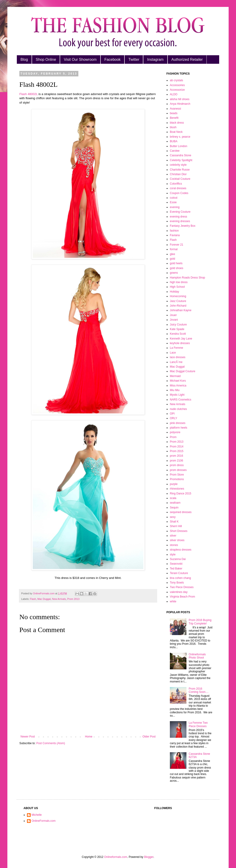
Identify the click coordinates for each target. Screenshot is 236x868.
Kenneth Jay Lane (181, 339)
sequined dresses (181, 512)
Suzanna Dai (178, 559)
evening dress (178, 217)
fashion (174, 231)
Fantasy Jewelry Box (183, 226)
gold (173, 259)
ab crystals (176, 80)
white (173, 601)
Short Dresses (179, 531)
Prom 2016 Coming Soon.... (199, 690)
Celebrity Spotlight (181, 160)
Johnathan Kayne (181, 310)
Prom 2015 (177, 451)
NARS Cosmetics (181, 400)
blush (173, 127)
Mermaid (175, 376)
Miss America (178, 386)
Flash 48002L (28, 94)
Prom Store (177, 475)
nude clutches (178, 409)
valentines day (179, 592)
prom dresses (178, 470)
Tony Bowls (177, 583)
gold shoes (177, 268)
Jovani (174, 320)
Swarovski (176, 564)
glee (173, 254)
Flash (33, 599)
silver (173, 536)
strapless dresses (181, 550)
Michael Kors (178, 381)
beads (174, 113)
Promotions (177, 479)
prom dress (177, 465)
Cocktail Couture (180, 179)
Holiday (174, 292)
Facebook (112, 60)
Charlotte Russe (180, 170)
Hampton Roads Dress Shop (187, 278)
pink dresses (178, 423)
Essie (173, 202)
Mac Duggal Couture (183, 371)
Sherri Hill (176, 526)
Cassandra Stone (181, 155)
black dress (177, 123)
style (173, 554)
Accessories (177, 85)
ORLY (174, 418)
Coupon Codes (179, 193)
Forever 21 (177, 245)
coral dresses (178, 188)
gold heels (176, 263)
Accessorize (177, 90)
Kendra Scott (178, 334)
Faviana (175, 235)
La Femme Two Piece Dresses (198, 724)
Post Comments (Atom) (51, 743)
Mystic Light (177, 395)
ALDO (174, 94)
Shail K (174, 522)
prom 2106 (176, 461)
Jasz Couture (178, 301)
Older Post (149, 737)
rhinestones (177, 489)
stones (174, 545)
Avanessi (175, 109)
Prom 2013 (73, 599)
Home (89, 737)
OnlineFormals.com (44, 821)
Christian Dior (178, 174)
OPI (172, 414)
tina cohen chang (180, 578)
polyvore (175, 432)
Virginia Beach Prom (182, 597)
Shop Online (46, 60)
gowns (174, 273)
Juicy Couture (178, 325)
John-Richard (178, 306)
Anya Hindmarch (180, 104)
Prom (173, 437)
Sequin (174, 508)
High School (177, 287)
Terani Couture (179, 573)
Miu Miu (175, 390)
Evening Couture (180, 212)
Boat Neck (176, 132)
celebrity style (178, 165)
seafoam (175, 503)
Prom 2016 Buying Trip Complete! (200, 622)
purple (174, 484)
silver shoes (177, 540)
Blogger (149, 857)
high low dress (179, 282)
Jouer (173, 315)
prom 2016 (176, 456)
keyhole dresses (180, 343)
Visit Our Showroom (80, 60)
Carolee (175, 151)
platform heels (178, 428)
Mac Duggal (44, 599)
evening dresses (180, 221)
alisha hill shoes (180, 99)
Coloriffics (176, 184)
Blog (24, 60)
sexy (173, 517)
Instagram (155, 60)
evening (175, 207)
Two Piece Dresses (182, 587)
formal (174, 249)
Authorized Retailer (187, 60)
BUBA (174, 141)
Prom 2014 (177, 447)
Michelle (37, 815)
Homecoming (178, 296)
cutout (174, 198)
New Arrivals (59, 599)
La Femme (176, 348)
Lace (173, 353)
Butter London (178, 146)
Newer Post (28, 737)
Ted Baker (176, 569)
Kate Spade (177, 329)
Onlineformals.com (116, 857)
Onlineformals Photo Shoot (197, 656)
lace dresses (178, 357)
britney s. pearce (180, 137)
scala (173, 498)
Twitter (134, 60)
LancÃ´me (176, 362)
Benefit (174, 118)
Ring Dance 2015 (181, 494)
